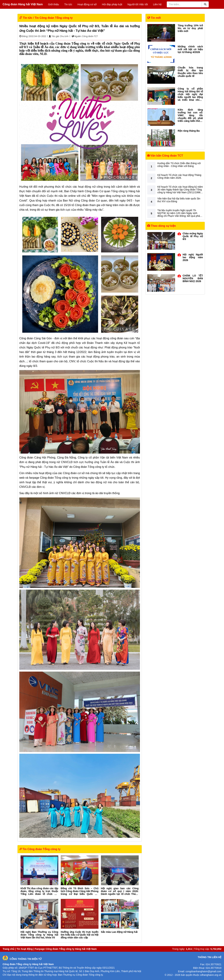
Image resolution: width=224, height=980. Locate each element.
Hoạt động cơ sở (87, 4)
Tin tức (68, 4)
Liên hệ (157, 4)
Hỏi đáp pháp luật (112, 4)
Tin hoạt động (25, 949)
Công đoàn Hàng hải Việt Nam (23, 4)
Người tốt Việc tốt (138, 4)
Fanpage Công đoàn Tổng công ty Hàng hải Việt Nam (66, 949)
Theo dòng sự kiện (162, 226)
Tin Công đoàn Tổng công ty (54, 18)
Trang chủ (9, 949)
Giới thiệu (53, 4)
